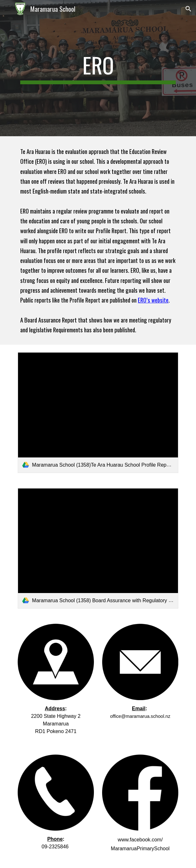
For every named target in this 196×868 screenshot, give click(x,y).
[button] (8, 9)
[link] (98, 412)
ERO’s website (153, 300)
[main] (98, 68)
